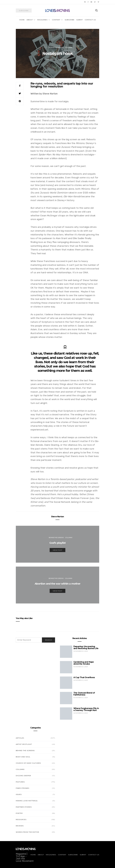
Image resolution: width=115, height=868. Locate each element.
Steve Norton (57, 517)
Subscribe (70, 20)
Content (56, 20)
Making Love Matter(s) (27, 801)
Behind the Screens (56, 47)
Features (20, 782)
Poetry (19, 813)
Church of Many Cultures (28, 763)
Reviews (20, 826)
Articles (20, 738)
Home (22, 20)
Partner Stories (24, 807)
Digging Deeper (23, 776)
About (30, 20)
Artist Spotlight (24, 744)
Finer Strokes (22, 788)
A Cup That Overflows (84, 677)
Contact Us (90, 20)
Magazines (42, 20)
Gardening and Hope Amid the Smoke (84, 663)
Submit (80, 20)
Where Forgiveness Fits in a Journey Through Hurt (86, 709)
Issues (19, 794)
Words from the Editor (27, 832)
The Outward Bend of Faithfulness (84, 694)
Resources (21, 819)
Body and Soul (23, 757)
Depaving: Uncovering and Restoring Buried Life (86, 647)
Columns (69, 47)
